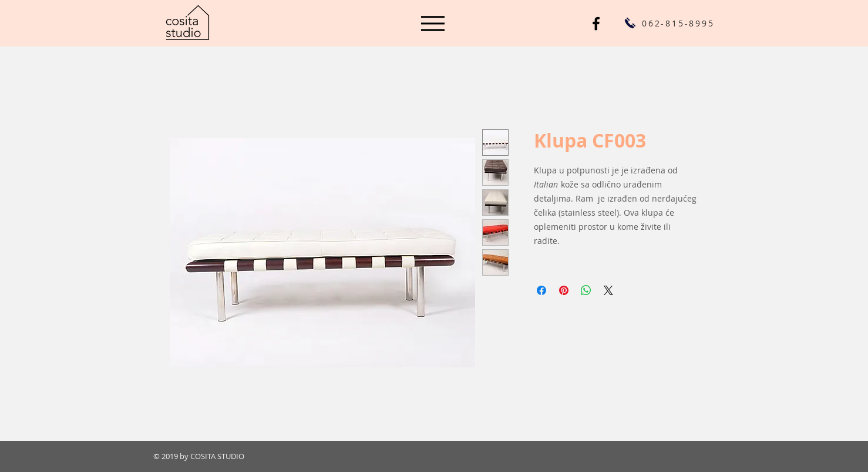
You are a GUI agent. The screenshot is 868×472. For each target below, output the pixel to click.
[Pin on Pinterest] (564, 290)
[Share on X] (608, 290)
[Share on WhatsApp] (586, 290)
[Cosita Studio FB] (596, 24)
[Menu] (433, 23)
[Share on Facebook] (541, 290)
